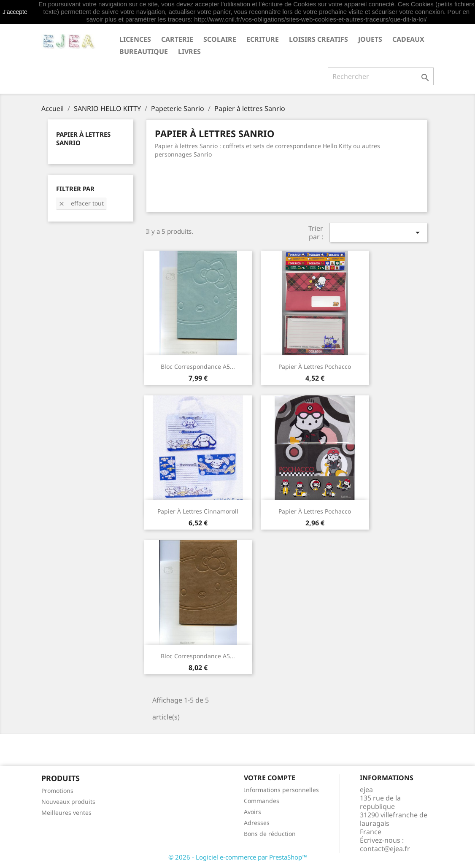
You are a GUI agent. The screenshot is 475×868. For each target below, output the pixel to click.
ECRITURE (263, 39)
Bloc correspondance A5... (198, 366)
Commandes (262, 801)
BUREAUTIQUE (144, 51)
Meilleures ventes (66, 813)
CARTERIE (177, 39)
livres (189, 51)
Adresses (257, 823)
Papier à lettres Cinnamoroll (198, 511)
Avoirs (252, 812)
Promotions (57, 791)
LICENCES (135, 39)
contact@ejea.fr (385, 849)
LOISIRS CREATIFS (318, 39)
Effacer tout (81, 203)
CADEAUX (408, 39)
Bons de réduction (270, 834)
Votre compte (270, 778)
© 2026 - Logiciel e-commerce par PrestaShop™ (238, 857)
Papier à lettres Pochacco (315, 366)
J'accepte (15, 12)
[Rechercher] (381, 76)
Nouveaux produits (68, 802)
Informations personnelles (281, 790)
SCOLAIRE (220, 39)
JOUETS (370, 39)
